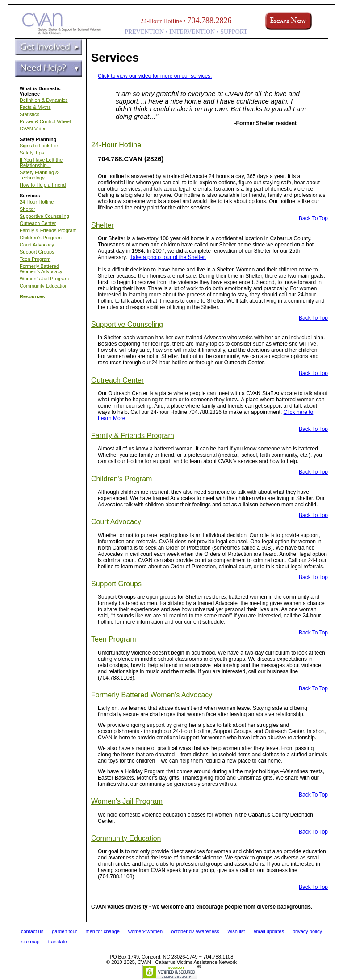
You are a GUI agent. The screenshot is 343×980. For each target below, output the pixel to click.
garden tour (64, 931)
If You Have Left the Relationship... (41, 163)
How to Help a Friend (43, 185)
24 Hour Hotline (37, 202)
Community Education (44, 286)
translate (58, 942)
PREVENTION (144, 32)
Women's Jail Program (44, 279)
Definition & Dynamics (44, 100)
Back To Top (313, 218)
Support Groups (37, 252)
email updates (269, 931)
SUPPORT (234, 32)
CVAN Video (33, 129)
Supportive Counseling (44, 216)
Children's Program (41, 238)
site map (30, 942)
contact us (32, 931)
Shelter (27, 209)
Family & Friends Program (48, 230)
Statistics (29, 114)
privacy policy (307, 931)
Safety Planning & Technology (39, 175)
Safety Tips (32, 153)
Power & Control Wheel (45, 121)
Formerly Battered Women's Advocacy (41, 269)
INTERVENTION (192, 32)
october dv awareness (195, 931)
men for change (103, 931)
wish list (236, 931)
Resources (32, 296)
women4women (145, 931)
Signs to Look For (39, 146)
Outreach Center (38, 223)
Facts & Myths (35, 107)
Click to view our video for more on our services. (155, 76)
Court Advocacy (37, 245)
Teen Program (35, 259)
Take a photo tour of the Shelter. (168, 257)
